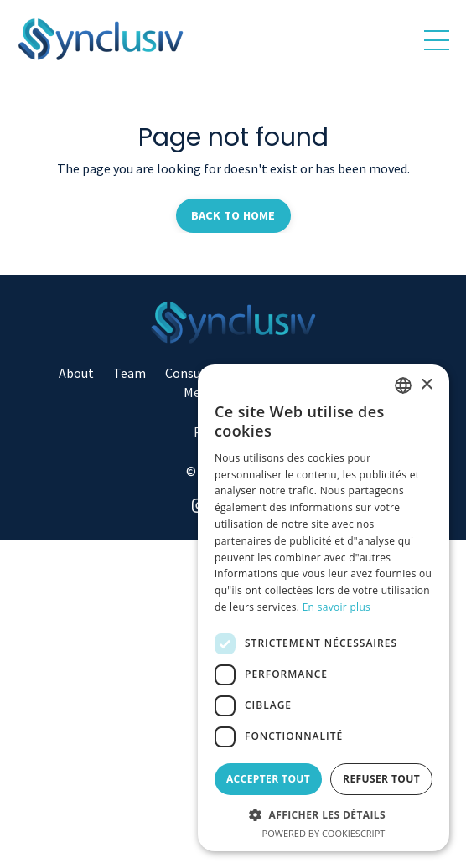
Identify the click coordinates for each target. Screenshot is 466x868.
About (76, 373)
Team (129, 373)
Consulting (197, 373)
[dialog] (324, 608)
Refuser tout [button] (381, 779)
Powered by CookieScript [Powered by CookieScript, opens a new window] (324, 833)
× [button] (426, 385)
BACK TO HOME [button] (233, 215)
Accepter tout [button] (268, 779)
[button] (324, 814)
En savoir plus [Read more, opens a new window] (337, 607)
